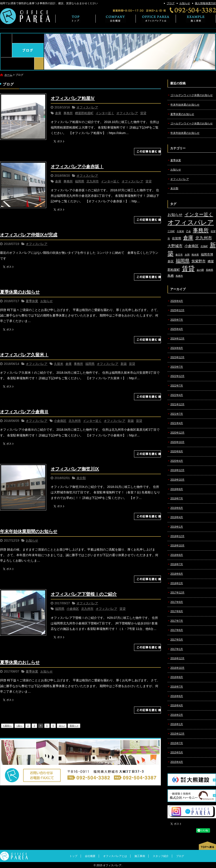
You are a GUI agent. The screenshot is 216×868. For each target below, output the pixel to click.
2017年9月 (177, 602)
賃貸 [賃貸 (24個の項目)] (188, 269)
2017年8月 (177, 611)
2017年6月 (177, 630)
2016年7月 (177, 687)
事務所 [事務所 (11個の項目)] (201, 230)
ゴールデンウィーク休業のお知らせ (192, 95)
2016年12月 (177, 658)
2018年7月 (177, 564)
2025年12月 (177, 310)
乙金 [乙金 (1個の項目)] (188, 231)
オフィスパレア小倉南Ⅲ (24, 412)
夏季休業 (32, 301)
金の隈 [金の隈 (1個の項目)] (200, 270)
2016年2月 (177, 715)
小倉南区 (60, 421)
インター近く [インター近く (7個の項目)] (199, 214)
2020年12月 (177, 433)
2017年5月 (177, 640)
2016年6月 (177, 696)
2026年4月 (177, 301)
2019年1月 (177, 527)
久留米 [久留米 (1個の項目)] (180, 231)
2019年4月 (177, 517)
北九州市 (93, 181)
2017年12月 (177, 593)
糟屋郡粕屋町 (84, 113)
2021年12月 (177, 404)
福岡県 (80, 181)
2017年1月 (177, 649)
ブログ (171, 3)
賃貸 (143, 113)
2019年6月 (177, 508)
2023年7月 (177, 367)
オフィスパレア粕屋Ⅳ (73, 98)
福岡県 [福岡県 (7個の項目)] (183, 261)
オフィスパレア (87, 107)
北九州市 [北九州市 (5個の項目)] (204, 238)
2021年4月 (177, 423)
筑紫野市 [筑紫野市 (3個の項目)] (199, 261)
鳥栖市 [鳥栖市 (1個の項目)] (179, 276)
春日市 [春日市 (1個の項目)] (179, 255)
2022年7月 (177, 386)
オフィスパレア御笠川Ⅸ (75, 469)
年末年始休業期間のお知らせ (29, 531)
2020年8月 (177, 451)
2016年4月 (177, 705)
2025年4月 (177, 329)
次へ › (62, 726)
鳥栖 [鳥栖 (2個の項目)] (171, 276)
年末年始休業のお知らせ (185, 105)
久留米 (59, 364)
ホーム (8, 75)
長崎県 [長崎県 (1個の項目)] (209, 270)
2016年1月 (177, 724)
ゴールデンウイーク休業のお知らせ (192, 123)
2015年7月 (177, 743)
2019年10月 (177, 480)
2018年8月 (177, 555)
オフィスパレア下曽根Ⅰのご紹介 (84, 594)
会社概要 (116, 19)
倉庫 (58, 113)
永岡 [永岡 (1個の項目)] (187, 255)
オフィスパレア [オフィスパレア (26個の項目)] (191, 222)
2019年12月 (177, 470)
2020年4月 (177, 461)
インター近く (105, 113)
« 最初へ (7, 726)
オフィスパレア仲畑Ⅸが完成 (29, 235)
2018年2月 (177, 583)
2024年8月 (177, 348)
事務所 (68, 113)
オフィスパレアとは (156, 19)
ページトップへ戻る (207, 846)
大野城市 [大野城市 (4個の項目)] (175, 246)
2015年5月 (177, 752)
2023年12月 (177, 357)
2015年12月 (177, 734)
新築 (124, 364)
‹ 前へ (19, 726)
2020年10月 (177, 442)
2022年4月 (177, 395)
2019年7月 (177, 498)
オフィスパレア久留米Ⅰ (24, 355)
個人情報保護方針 (205, 3)
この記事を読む (147, 152)
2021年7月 (177, 414)
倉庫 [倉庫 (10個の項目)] (188, 238)
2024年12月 (177, 339)
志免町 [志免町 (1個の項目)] (204, 246)
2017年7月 (177, 621)
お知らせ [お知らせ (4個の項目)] (175, 215)
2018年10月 (177, 546)
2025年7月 (177, 320)
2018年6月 (177, 574)
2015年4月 (177, 762)
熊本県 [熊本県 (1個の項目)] (195, 255)
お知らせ (185, 3)
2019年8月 (177, 489)
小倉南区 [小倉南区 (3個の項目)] (192, 246)
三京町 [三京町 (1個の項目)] (171, 231)
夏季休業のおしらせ (20, 662)
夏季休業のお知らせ (20, 292)
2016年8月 (177, 677)
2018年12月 (177, 536)
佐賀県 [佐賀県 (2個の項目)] (177, 238)
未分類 (81, 478)
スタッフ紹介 (161, 856)
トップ (75, 19)
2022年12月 (177, 376)
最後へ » (74, 726)
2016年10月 (177, 668)
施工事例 (196, 19)
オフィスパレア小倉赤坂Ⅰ (77, 167)
